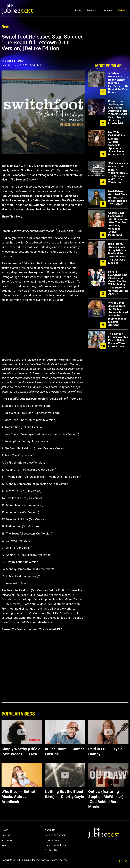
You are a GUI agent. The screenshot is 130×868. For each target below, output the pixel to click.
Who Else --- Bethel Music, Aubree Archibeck (18, 797)
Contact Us (51, 850)
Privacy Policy (53, 840)
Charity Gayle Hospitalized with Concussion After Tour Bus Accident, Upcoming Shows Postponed (118, 224)
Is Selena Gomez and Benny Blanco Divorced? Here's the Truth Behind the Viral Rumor (118, 83)
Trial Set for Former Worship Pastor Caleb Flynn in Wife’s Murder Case (118, 340)
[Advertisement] (108, 48)
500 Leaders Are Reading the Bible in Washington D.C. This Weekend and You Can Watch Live (118, 173)
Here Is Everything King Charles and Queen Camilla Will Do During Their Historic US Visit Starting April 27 (118, 283)
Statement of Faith (55, 845)
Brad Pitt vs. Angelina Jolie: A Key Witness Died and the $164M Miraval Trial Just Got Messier (117, 253)
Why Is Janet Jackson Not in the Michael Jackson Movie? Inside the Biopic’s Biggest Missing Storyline (118, 314)
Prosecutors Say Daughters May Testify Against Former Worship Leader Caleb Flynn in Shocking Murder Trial (118, 112)
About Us (50, 830)
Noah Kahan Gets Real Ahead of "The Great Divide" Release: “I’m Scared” (118, 198)
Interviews (107, 11)
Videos (122, 11)
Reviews (91, 11)
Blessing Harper (14, 61)
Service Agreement (56, 835)
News (78, 11)
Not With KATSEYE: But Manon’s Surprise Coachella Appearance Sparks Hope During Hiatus (117, 143)
